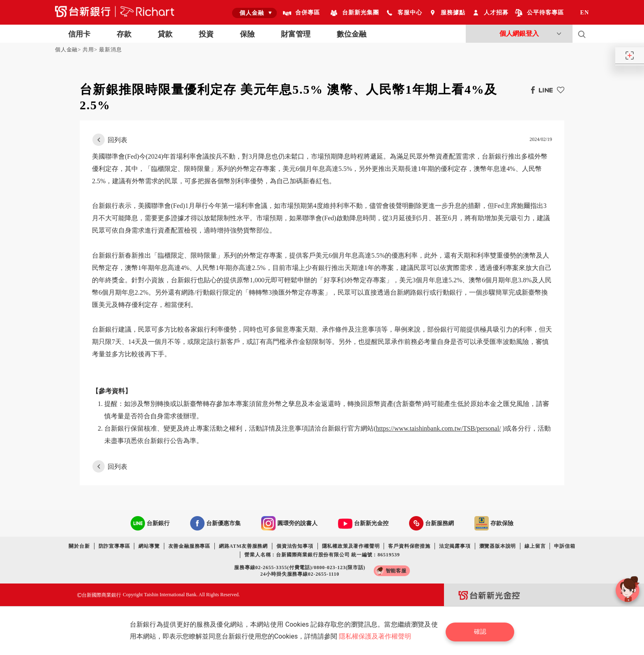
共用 (88, 50)
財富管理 (296, 34)
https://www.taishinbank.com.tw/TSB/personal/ (438, 428)
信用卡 (79, 34)
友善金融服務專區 (189, 546)
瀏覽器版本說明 (498, 546)
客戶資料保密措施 (409, 546)
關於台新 (79, 546)
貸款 (165, 34)
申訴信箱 (565, 546)
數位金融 (352, 34)
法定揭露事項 (455, 546)
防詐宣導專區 (114, 546)
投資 (206, 34)
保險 (247, 34)
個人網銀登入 (519, 33)
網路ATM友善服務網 (243, 546)
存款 (124, 34)
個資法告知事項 (295, 546)
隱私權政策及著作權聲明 (351, 546)
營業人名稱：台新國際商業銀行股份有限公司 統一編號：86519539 (322, 555)
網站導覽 (149, 546)
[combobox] (254, 13)
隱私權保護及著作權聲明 (376, 636)
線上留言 (535, 546)
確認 (482, 631)
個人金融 (66, 50)
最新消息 (110, 50)
